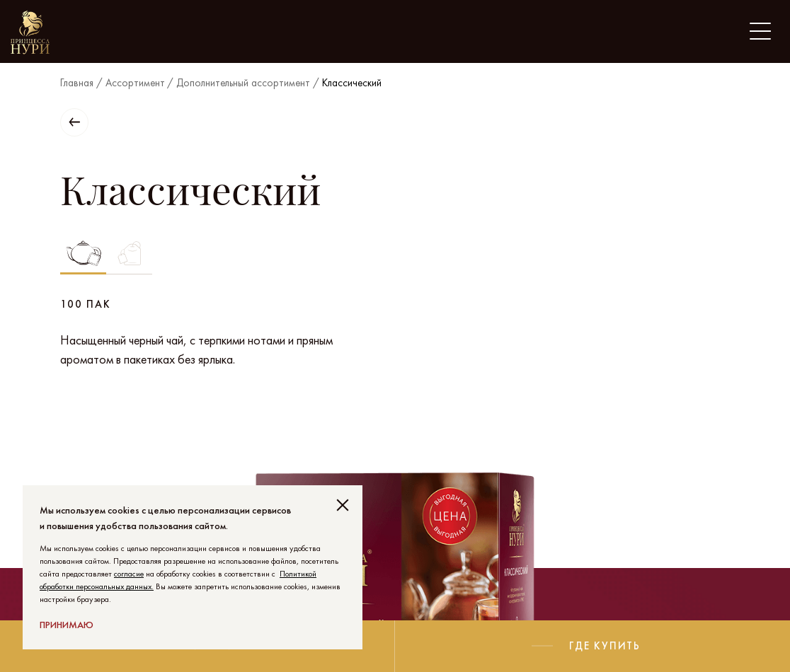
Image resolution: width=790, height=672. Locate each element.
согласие (129, 574)
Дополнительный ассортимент (243, 83)
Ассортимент (135, 83)
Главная (77, 83)
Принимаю (67, 625)
